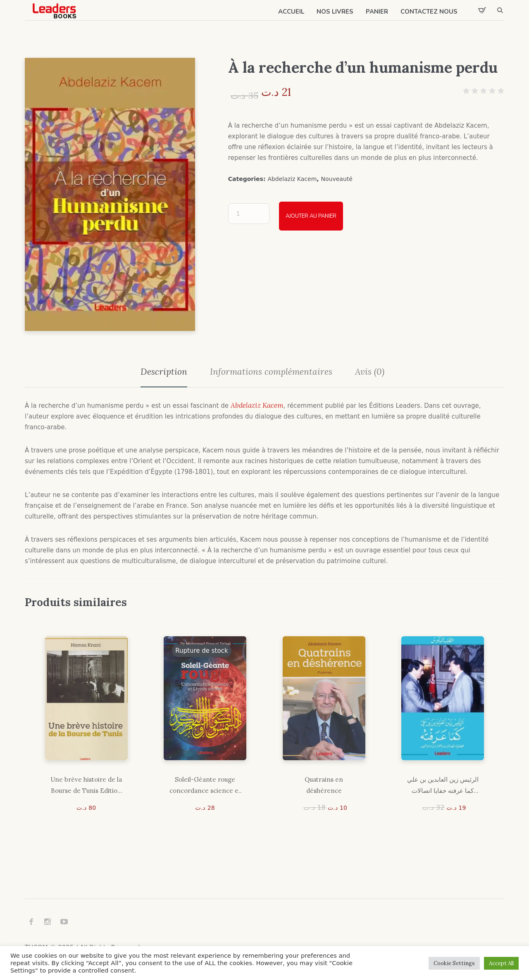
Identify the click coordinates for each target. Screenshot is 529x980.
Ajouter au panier (311, 216)
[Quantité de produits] (249, 214)
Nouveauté (337, 179)
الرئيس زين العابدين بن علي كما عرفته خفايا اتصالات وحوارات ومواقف (443, 786)
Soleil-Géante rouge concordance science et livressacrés (205, 786)
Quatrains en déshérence (324, 785)
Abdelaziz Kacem (292, 179)
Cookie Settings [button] (454, 963)
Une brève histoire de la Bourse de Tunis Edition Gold (86, 786)
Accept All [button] (501, 963)
